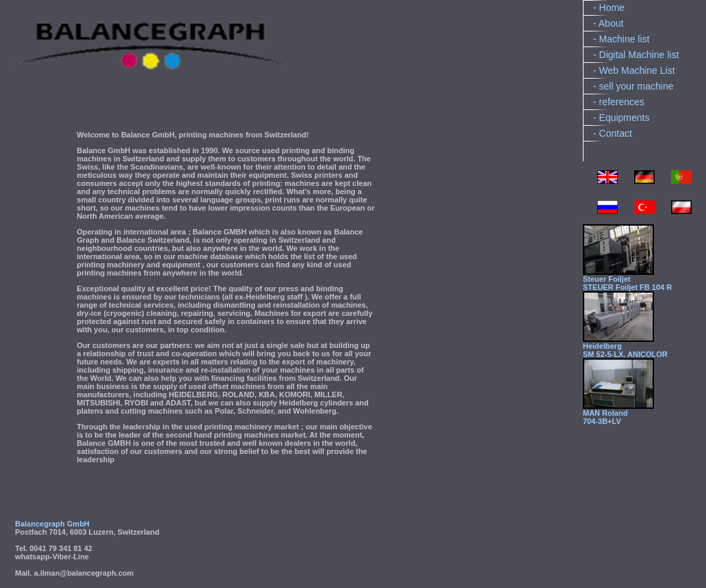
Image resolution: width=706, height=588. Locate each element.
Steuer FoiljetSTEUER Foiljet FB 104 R (627, 283)
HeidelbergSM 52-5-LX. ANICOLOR (625, 350)
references (622, 102)
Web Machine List (637, 70)
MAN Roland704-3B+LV (605, 417)
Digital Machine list (639, 55)
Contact (616, 133)
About (611, 23)
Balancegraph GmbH (52, 524)
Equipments (625, 118)
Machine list (625, 39)
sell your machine (637, 86)
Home (612, 8)
